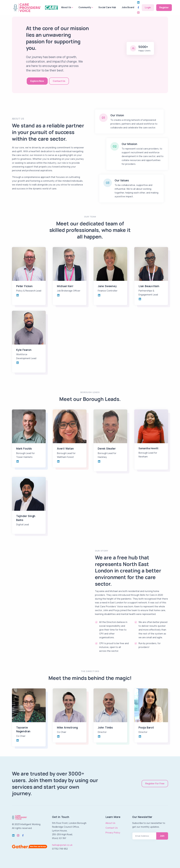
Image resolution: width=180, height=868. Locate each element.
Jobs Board (128, 7)
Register (164, 7)
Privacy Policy (113, 833)
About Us (66, 7)
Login (148, 7)
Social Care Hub (107, 7)
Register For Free (155, 783)
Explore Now (37, 81)
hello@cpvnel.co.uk (62, 845)
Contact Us (59, 81)
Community (85, 7)
